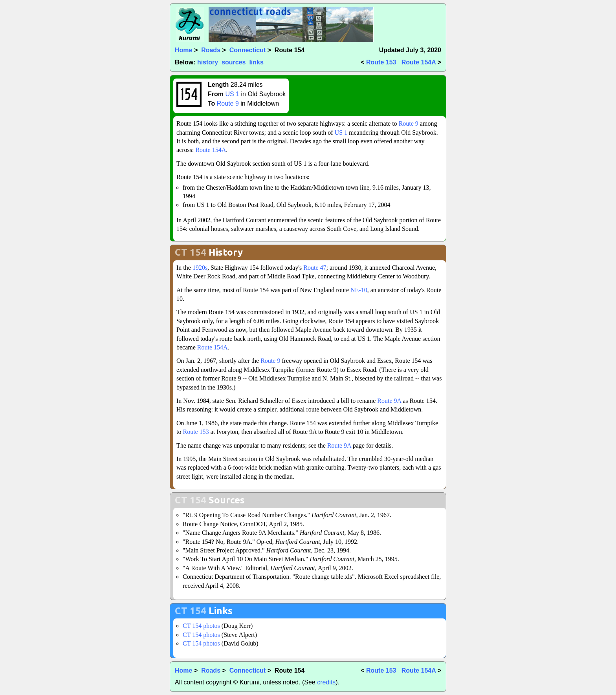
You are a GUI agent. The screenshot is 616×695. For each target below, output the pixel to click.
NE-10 (359, 290)
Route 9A (389, 401)
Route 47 (315, 268)
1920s (200, 268)
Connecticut (247, 50)
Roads (211, 50)
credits (326, 682)
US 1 (232, 94)
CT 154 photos (201, 626)
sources (234, 62)
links (256, 62)
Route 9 (228, 103)
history (208, 62)
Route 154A (419, 62)
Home (183, 50)
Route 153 (381, 62)
